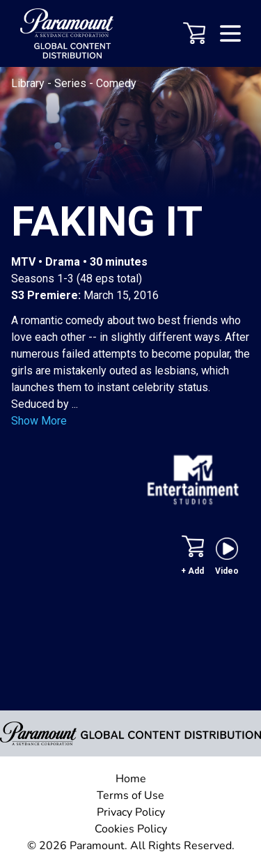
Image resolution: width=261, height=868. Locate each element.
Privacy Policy (131, 812)
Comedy (116, 83)
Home (131, 779)
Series (72, 83)
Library (29, 83)
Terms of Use (130, 795)
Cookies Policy (131, 829)
